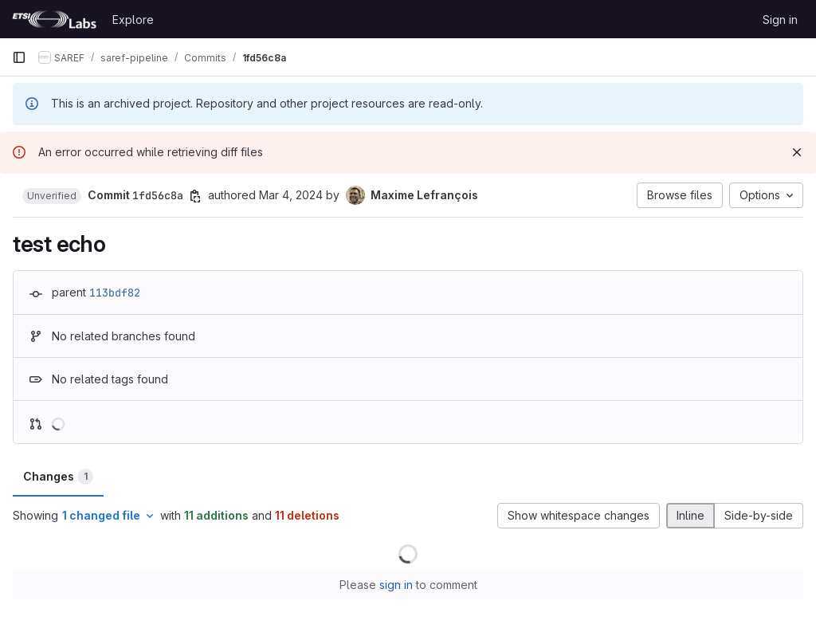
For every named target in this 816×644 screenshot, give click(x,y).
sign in (396, 585)
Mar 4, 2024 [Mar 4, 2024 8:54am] (291, 195)
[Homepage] (54, 19)
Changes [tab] (58, 477)
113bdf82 (115, 293)
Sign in (780, 20)
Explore (133, 20)
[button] (52, 196)
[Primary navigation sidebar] (19, 57)
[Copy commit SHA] (195, 196)
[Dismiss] (797, 152)
